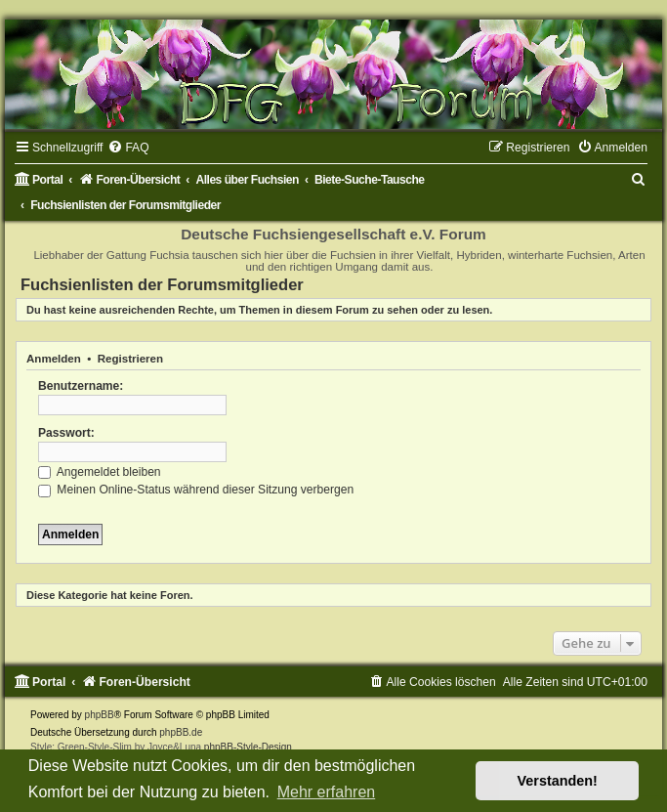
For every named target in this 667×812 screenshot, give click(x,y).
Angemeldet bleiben (100, 472)
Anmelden (54, 359)
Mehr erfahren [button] (327, 792)
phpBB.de (181, 732)
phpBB (100, 715)
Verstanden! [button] (558, 781)
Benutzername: (81, 386)
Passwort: (66, 433)
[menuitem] (128, 148)
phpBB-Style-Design (248, 747)
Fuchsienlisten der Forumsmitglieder (162, 284)
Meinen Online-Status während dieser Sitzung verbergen (196, 490)
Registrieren (130, 359)
